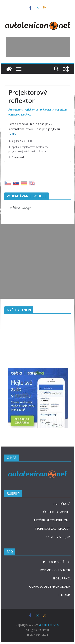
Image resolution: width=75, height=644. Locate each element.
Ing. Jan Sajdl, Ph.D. (22, 141)
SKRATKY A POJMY (58, 537)
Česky (12, 134)
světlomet (42, 151)
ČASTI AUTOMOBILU (57, 512)
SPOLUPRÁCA (61, 578)
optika (15, 147)
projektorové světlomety (34, 147)
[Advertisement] (38, 47)
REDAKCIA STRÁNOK (57, 562)
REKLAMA (64, 595)
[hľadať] (33, 208)
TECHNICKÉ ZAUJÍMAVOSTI (53, 529)
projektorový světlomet (22, 151)
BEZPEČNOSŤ (61, 504)
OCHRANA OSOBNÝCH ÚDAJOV (50, 587)
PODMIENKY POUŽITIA (55, 570)
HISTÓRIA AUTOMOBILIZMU (52, 520)
